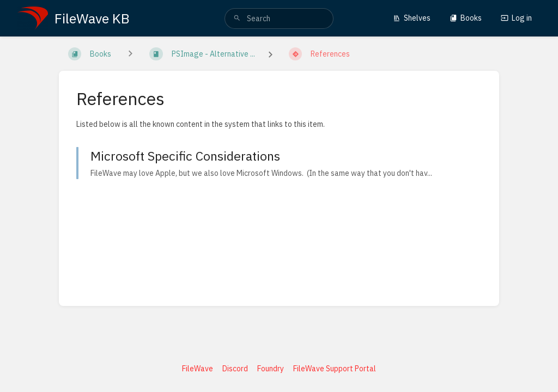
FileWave (198, 369)
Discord (235, 369)
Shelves (412, 18)
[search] (279, 19)
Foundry (271, 369)
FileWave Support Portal (335, 369)
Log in (516, 18)
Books (466, 18)
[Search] (237, 19)
